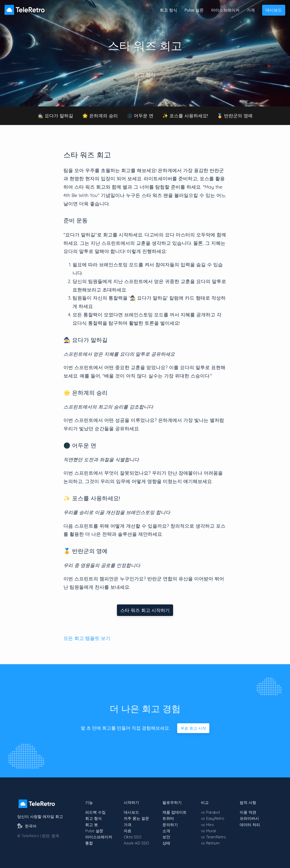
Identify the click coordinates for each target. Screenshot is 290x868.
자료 (128, 831)
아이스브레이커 (225, 10)
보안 (166, 837)
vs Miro (207, 825)
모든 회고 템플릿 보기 (87, 638)
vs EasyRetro (213, 818)
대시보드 (274, 10)
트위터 (168, 818)
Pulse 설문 (194, 10)
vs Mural (208, 831)
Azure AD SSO (136, 843)
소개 (166, 831)
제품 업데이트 (175, 812)
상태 (166, 843)
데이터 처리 (250, 825)
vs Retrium (210, 843)
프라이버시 (249, 818)
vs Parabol (210, 812)
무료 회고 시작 (193, 728)
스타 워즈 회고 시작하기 (145, 610)
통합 (89, 843)
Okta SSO (133, 837)
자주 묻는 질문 (136, 818)
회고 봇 (92, 825)
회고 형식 (168, 10)
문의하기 (170, 825)
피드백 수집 (95, 812)
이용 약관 (248, 812)
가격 (251, 10)
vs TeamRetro (213, 837)
